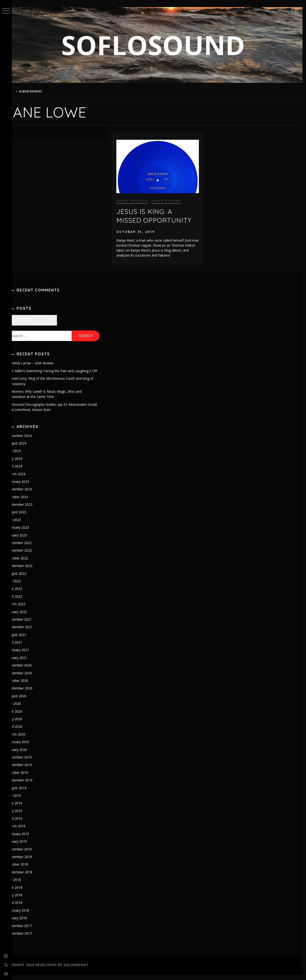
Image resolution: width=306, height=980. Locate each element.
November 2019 (31, 770)
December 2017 (31, 931)
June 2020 (26, 716)
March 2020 (28, 739)
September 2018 (32, 877)
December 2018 (31, 854)
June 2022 (26, 594)
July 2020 (26, 709)
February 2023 (30, 533)
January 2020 (29, 755)
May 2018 (26, 900)
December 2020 (31, 671)
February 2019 (30, 839)
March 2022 (28, 609)
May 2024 (26, 464)
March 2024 (28, 479)
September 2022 (32, 571)
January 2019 (29, 847)
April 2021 (26, 647)
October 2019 (29, 778)
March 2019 (28, 831)
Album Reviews (174, 198)
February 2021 (30, 655)
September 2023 (32, 510)
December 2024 (31, 441)
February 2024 (30, 487)
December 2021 (31, 625)
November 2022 (31, 556)
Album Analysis (140, 198)
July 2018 (26, 885)
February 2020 (30, 747)
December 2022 (31, 548)
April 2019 (26, 824)
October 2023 (29, 502)
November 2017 (31, 939)
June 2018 (26, 893)
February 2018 (30, 916)
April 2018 (26, 908)
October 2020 (29, 686)
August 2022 (28, 579)
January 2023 (29, 540)
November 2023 (31, 494)
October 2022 (29, 563)
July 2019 (26, 801)
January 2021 (29, 663)
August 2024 (28, 448)
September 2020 (32, 694)
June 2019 (26, 808)
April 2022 (26, 602)
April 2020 (26, 732)
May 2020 (26, 724)
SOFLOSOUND (159, 45)
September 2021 (32, 632)
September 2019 (32, 786)
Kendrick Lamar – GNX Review (42, 363)
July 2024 (26, 456)
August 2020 (28, 701)
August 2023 (28, 517)
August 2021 (28, 640)
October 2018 (29, 870)
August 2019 (28, 793)
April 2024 (26, 472)
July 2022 (26, 586)
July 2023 (26, 525)
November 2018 (31, 862)
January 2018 (29, 923)
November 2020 (31, 678)
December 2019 (31, 762)
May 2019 (26, 816)
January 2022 (29, 617)
